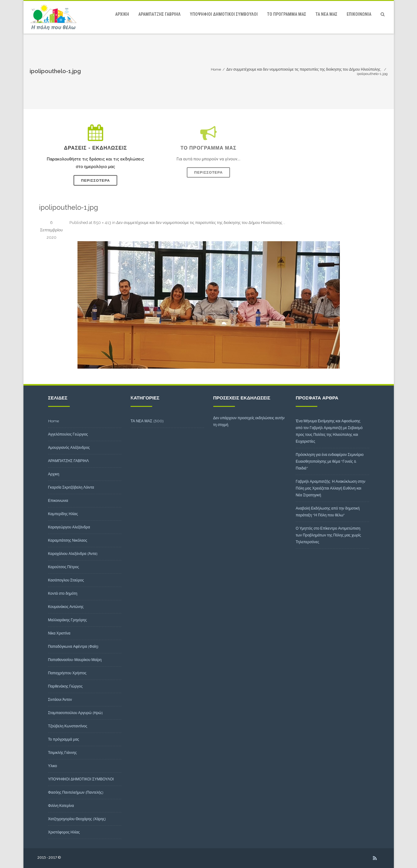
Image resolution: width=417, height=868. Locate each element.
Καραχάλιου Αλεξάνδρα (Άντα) (73, 554)
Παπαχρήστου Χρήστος (67, 673)
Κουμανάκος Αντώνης (66, 607)
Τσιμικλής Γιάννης (63, 752)
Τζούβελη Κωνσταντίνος (68, 726)
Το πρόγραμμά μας (287, 14)
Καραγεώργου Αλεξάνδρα (69, 527)
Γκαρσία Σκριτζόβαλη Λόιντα (71, 487)
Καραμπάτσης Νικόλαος (68, 540)
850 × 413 (102, 223)
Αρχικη (122, 14)
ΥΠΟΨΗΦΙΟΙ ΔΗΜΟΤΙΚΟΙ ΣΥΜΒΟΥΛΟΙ (224, 14)
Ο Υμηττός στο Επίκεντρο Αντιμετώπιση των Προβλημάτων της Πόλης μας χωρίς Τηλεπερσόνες (328, 535)
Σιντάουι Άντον (60, 699)
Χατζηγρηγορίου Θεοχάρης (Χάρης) (77, 819)
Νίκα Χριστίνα (59, 633)
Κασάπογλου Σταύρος (66, 580)
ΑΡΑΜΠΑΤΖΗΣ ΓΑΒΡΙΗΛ (159, 14)
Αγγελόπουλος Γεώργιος (68, 434)
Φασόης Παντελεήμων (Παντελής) (76, 792)
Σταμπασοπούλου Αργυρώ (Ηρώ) (75, 713)
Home (54, 421)
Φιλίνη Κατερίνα (61, 806)
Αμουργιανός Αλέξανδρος (69, 447)
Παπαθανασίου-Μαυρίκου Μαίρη (75, 660)
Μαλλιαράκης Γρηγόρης (68, 620)
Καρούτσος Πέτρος (64, 567)
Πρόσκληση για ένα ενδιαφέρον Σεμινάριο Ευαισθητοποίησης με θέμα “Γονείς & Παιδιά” (330, 461)
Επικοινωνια (359, 14)
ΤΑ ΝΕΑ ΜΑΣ (326, 14)
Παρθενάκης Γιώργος (65, 686)
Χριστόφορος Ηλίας (64, 832)
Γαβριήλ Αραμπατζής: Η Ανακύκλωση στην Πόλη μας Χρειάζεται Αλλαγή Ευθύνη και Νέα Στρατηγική (331, 488)
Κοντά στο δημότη (63, 593)
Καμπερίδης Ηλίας (63, 514)
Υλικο (53, 766)
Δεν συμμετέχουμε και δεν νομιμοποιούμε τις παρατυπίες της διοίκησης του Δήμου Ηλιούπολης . (200, 223)
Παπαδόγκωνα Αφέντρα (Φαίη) (73, 646)
